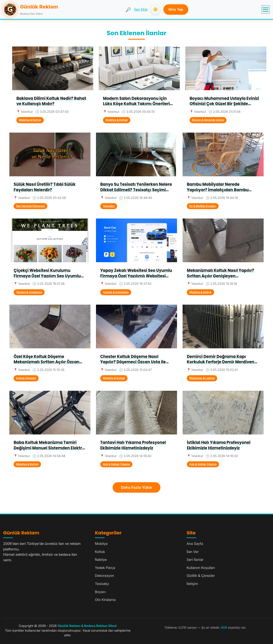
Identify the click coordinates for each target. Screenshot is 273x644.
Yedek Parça (105, 568)
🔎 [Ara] (128, 10)
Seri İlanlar (195, 560)
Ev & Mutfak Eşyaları (203, 206)
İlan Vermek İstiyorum (30, 206)
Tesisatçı (109, 206)
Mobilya (101, 544)
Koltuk (100, 552)
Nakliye (101, 560)
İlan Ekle (141, 9)
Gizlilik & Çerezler (201, 576)
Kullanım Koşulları (201, 568)
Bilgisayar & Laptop (202, 378)
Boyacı (100, 592)
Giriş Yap (176, 9)
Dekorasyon (105, 576)
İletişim (192, 584)
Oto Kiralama (105, 600)
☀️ (155, 9)
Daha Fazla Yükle (137, 487)
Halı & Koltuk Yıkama (116, 464)
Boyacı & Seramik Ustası (208, 120)
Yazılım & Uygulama (29, 292)
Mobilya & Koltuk (30, 120)
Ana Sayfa (195, 544)
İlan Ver (193, 552)
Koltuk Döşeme (26, 378)
